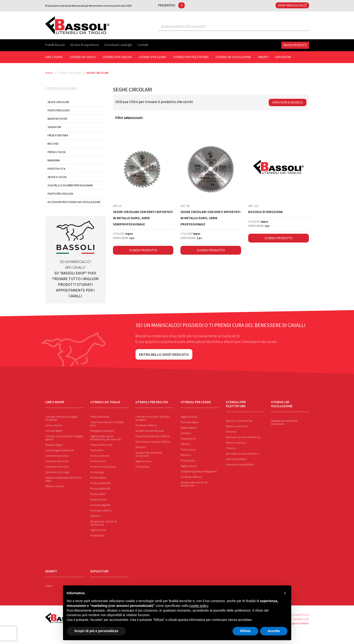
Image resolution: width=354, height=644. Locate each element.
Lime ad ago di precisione (59, 450)
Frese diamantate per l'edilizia (153, 436)
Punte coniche (99, 499)
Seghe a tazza (98, 530)
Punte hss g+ (97, 472)
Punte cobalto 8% (100, 488)
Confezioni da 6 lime (57, 467)
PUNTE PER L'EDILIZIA (60, 194)
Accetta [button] (274, 631)
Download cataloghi (119, 45)
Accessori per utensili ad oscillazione (104, 523)
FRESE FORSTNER (58, 135)
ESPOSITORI (283, 57)
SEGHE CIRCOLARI (97, 73)
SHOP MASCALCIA (292, 5)
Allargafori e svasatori (102, 431)
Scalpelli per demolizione (150, 431)
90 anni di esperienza (85, 45)
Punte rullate (98, 494)
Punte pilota (97, 535)
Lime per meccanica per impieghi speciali (64, 438)
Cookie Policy (302, 615)
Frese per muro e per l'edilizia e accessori (153, 418)
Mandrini (96, 516)
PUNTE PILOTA (56, 169)
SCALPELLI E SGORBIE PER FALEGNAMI (70, 185)
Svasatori (186, 433)
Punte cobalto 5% (100, 483)
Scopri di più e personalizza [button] (96, 631)
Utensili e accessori (236, 459)
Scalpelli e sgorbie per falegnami (199, 471)
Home (49, 73)
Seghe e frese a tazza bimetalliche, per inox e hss (106, 438)
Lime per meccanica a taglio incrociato (61, 418)
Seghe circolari (189, 417)
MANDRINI (54, 160)
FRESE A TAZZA (57, 152)
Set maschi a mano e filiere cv (242, 453)
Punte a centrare (100, 456)
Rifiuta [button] (245, 631)
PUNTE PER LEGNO (59, 110)
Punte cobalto (98, 478)
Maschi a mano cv (236, 443)
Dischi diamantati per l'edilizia (153, 442)
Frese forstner (188, 438)
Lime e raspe (54, 57)
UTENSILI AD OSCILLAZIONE (233, 57)
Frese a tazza (188, 449)
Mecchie (185, 444)
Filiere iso (231, 432)
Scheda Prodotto (143, 250)
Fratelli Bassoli (55, 45)
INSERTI (263, 57)
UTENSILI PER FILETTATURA (191, 57)
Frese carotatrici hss (101, 445)
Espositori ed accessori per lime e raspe (63, 479)
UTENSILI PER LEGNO (153, 57)
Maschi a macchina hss (239, 421)
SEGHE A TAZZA (57, 177)
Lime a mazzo (53, 425)
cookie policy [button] (199, 606)
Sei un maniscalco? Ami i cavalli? (75, 259)
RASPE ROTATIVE (57, 119)
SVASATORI (54, 127)
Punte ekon (97, 450)
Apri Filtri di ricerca (288, 102)
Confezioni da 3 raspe (57, 472)
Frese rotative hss (100, 417)
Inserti (49, 586)
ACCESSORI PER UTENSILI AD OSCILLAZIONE (74, 202)
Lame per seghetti (100, 505)
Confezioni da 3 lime (57, 461)
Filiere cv (231, 448)
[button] (285, 593)
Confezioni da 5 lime (57, 456)
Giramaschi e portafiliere (240, 464)
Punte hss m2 (98, 461)
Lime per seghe (54, 431)
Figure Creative (299, 623)
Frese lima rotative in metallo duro (107, 424)
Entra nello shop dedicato (164, 354)
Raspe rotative (189, 428)
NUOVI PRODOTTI (295, 45)
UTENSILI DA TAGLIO (83, 57)
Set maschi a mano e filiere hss (243, 437)
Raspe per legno (54, 445)
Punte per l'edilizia (101, 510)
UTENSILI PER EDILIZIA (117, 57)
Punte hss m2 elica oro (103, 467)
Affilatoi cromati (54, 486)
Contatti (143, 45)
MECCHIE (53, 144)
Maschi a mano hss (237, 426)
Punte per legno (190, 422)
